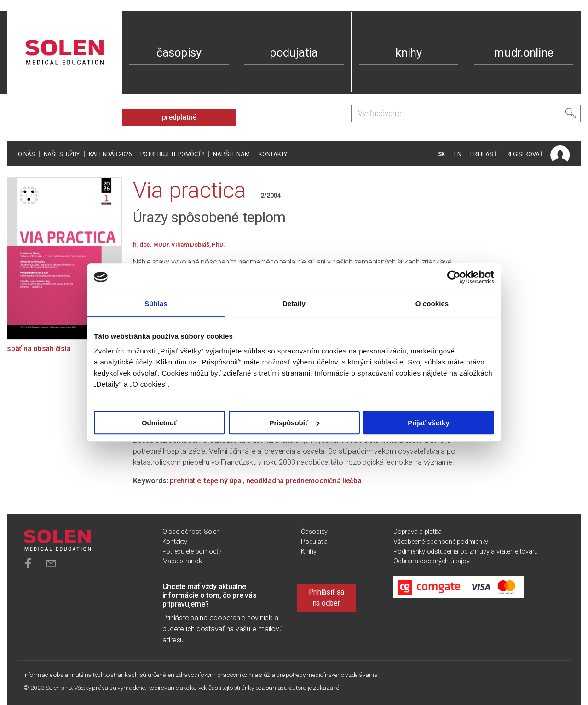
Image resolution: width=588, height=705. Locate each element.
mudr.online (523, 52)
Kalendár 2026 (110, 154)
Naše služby (62, 154)
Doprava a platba (418, 532)
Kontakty (273, 154)
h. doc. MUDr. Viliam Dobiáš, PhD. (179, 244)
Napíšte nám (231, 154)
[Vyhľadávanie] (466, 114)
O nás (26, 154)
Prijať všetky (429, 423)
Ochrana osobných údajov (431, 561)
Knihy (309, 552)
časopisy (179, 52)
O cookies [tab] (432, 303)
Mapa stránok (182, 561)
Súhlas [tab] (156, 303)
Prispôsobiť (294, 423)
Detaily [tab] (294, 303)
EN (458, 154)
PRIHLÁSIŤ (484, 154)
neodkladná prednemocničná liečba (304, 481)
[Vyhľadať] (571, 113)
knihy (409, 52)
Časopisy (314, 532)
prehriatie (185, 481)
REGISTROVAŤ (525, 154)
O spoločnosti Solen (191, 532)
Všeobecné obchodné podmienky (441, 542)
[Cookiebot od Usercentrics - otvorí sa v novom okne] (454, 277)
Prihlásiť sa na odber (326, 598)
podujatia (294, 52)
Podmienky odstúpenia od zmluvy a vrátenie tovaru (466, 552)
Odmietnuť (159, 423)
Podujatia (314, 542)
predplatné (179, 117)
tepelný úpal (223, 481)
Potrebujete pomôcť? (172, 154)
